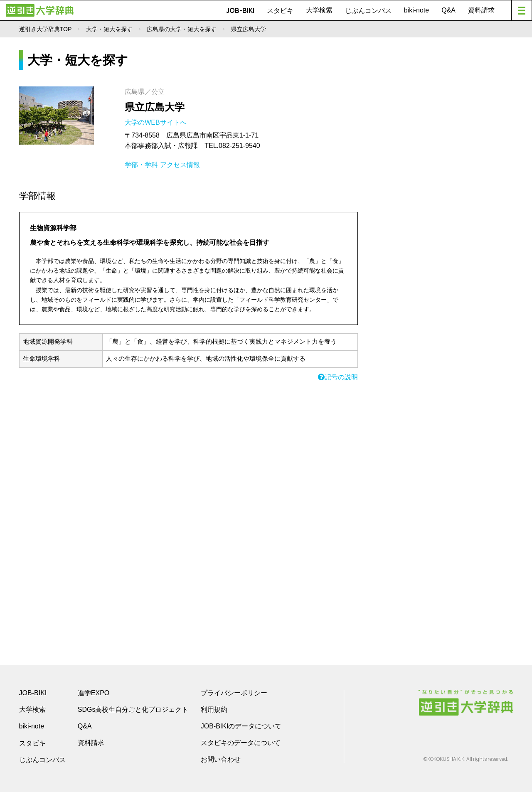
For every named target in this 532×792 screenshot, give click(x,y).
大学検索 (319, 10)
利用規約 (214, 710)
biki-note (416, 10)
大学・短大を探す (109, 29)
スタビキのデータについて (241, 743)
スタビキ (280, 10)
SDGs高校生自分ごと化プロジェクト (133, 710)
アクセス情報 (180, 165)
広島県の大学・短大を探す (182, 29)
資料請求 (481, 10)
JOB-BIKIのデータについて (241, 726)
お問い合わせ (221, 759)
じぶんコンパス (368, 10)
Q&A (448, 10)
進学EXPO (94, 693)
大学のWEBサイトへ (156, 122)
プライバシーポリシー (234, 693)
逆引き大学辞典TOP (46, 29)
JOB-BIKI (240, 10)
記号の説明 (338, 377)
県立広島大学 (155, 107)
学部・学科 (141, 165)
